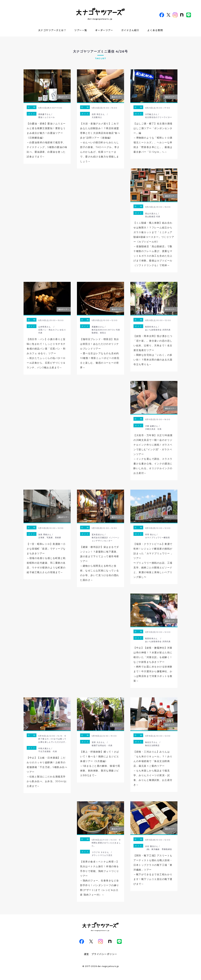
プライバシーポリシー (104, 954)
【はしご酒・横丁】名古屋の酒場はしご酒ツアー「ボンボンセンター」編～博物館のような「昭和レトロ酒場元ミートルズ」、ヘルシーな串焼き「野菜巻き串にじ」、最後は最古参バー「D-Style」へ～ (153, 138)
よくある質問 (155, 30)
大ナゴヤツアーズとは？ (52, 30)
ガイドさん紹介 (130, 30)
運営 (86, 954)
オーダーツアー (104, 30)
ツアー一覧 (81, 30)
